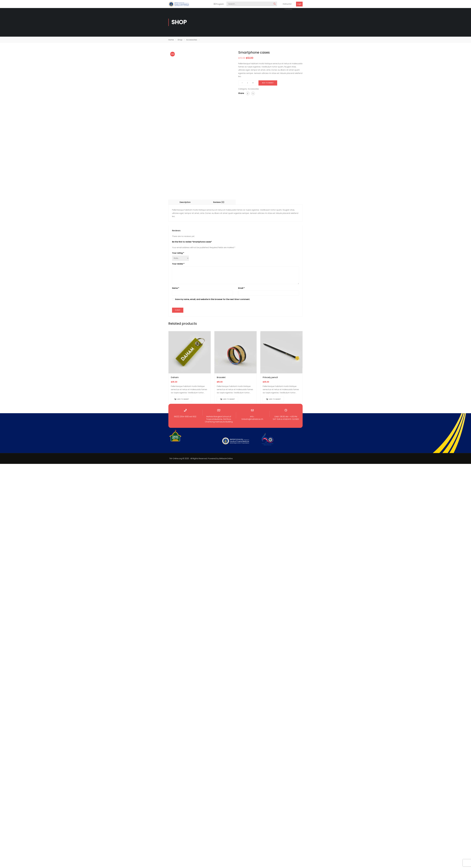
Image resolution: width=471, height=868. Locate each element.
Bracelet (221, 378)
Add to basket (268, 83)
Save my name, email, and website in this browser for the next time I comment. (212, 300)
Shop (180, 40)
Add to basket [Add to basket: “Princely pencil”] (275, 400)
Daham (175, 378)
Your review (178, 264)
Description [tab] (185, 203)
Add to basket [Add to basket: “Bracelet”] (229, 400)
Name (176, 289)
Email (241, 289)
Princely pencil (270, 378)
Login (299, 4)
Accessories (192, 40)
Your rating (178, 254)
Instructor (287, 4)
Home (171, 40)
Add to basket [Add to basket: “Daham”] (183, 400)
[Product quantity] (248, 83)
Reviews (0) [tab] (219, 203)
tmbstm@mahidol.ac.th (252, 420)
